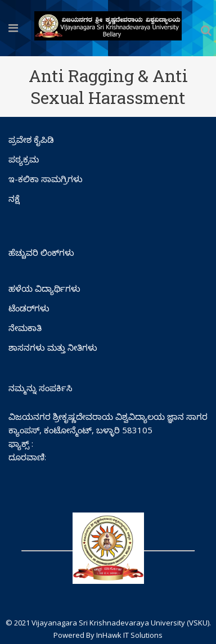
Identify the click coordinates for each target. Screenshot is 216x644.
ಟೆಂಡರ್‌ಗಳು (29, 308)
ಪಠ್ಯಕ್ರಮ (24, 159)
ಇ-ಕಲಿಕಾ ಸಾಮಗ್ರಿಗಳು (46, 179)
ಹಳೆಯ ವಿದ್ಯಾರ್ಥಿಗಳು (44, 288)
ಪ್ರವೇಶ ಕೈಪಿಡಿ (31, 139)
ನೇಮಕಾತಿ (25, 328)
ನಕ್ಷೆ (14, 198)
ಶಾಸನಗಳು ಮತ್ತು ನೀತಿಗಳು (53, 347)
